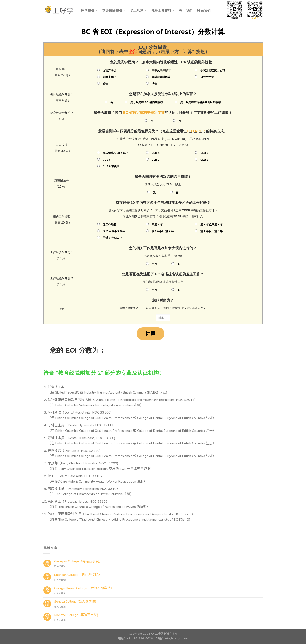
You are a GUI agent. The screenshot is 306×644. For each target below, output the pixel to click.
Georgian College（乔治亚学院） (78, 562)
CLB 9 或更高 (111, 166)
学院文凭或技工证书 (213, 70)
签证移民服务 (114, 10)
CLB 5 (204, 153)
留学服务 (89, 10)
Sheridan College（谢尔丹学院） (78, 575)
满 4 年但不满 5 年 (211, 231)
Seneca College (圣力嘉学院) (75, 602)
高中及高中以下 (161, 70)
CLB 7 (156, 160)
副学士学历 (110, 77)
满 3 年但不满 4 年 (163, 231)
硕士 (105, 84)
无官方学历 (110, 70)
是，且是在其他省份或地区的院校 (201, 102)
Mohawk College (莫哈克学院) (76, 615)
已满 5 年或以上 (112, 238)
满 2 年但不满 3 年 (114, 231)
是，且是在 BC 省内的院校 (147, 102)
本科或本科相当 (161, 77)
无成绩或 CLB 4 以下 (116, 153)
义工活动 (138, 10)
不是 (154, 264)
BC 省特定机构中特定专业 (144, 112)
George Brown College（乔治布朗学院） (84, 588)
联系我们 (204, 10)
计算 (150, 333)
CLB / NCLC (195, 131)
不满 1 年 (157, 224)
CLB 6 (107, 160)
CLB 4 (156, 153)
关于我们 (186, 10)
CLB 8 (204, 160)
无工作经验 (110, 224)
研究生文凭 (207, 77)
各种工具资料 (163, 10)
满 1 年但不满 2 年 (211, 224)
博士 (154, 84)
